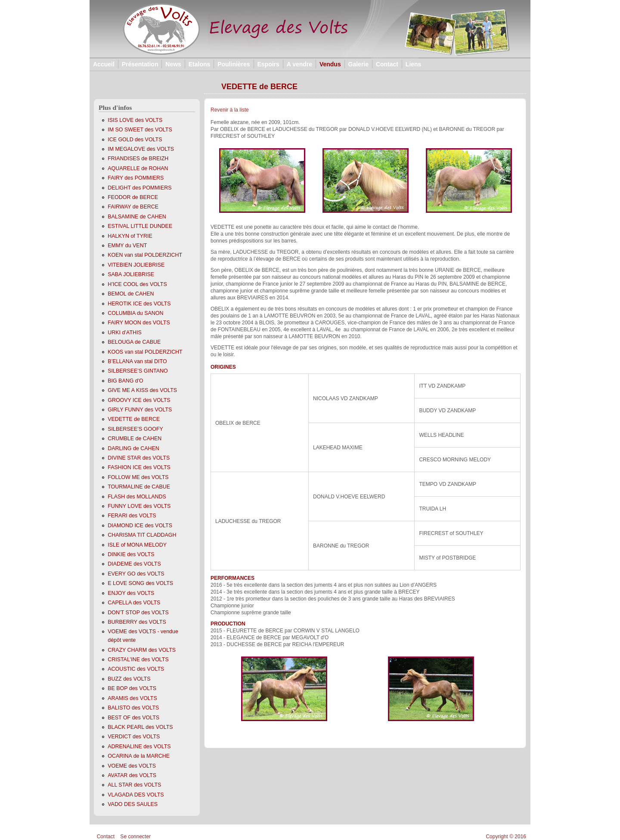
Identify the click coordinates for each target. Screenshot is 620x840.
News (173, 64)
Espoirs (268, 64)
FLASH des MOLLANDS (137, 497)
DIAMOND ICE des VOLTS (140, 526)
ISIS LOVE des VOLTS (135, 120)
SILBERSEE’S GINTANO (138, 371)
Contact (387, 64)
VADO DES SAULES (133, 804)
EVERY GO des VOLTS (136, 574)
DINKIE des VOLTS (131, 554)
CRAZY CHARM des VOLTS (142, 650)
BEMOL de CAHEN (131, 294)
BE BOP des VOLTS (132, 688)
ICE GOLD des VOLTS (135, 140)
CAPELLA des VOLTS (134, 603)
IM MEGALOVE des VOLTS (141, 149)
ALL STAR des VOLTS (134, 785)
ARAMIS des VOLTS (132, 698)
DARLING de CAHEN (133, 448)
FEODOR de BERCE (133, 197)
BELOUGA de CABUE (134, 342)
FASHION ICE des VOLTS (139, 467)
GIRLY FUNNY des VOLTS (140, 410)
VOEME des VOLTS (132, 766)
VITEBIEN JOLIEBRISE (136, 265)
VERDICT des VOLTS (134, 737)
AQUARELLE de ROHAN (138, 168)
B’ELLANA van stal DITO (137, 361)
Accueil (104, 64)
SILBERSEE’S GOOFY (135, 429)
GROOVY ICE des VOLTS (139, 400)
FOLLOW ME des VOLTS (138, 477)
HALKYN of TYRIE (130, 236)
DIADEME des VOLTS (134, 564)
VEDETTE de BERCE (134, 419)
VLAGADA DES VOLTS (136, 795)
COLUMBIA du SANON (135, 313)
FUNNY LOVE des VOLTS (139, 506)
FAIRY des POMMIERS (136, 178)
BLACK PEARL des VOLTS (140, 727)
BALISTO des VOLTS (133, 708)
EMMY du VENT (127, 246)
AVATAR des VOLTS (132, 775)
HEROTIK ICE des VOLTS (139, 304)
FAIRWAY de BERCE (133, 207)
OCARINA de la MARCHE (139, 756)
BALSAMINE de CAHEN (137, 217)
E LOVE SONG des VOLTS (140, 583)
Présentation (140, 64)
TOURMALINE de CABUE (139, 487)
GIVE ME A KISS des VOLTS (142, 390)
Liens (414, 64)
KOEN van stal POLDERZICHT (145, 255)
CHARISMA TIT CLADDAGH (142, 535)
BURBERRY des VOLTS (137, 622)
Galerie (358, 64)
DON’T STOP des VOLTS (138, 613)
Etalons (200, 64)
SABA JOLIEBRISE (131, 274)
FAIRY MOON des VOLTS (139, 323)
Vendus (330, 64)
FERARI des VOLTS (132, 516)
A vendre (299, 64)
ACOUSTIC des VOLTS (136, 669)
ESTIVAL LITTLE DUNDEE (140, 226)
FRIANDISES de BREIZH (138, 159)
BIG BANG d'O (126, 381)
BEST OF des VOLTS (133, 718)
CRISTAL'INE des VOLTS (138, 660)
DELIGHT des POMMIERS (139, 188)
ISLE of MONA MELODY (137, 545)
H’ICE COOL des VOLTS (137, 284)
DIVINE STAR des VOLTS (139, 458)
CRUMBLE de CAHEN (135, 439)
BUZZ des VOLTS (129, 679)
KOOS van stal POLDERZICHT (145, 352)
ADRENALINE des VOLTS (139, 747)
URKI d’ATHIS (125, 333)
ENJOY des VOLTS (131, 593)
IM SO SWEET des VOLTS (140, 130)
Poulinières (234, 64)
